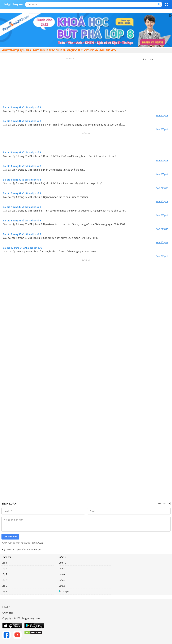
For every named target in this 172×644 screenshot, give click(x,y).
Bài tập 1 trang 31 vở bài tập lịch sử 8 (22, 107)
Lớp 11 (5, 563)
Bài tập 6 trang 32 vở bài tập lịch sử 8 (22, 193)
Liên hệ (6, 607)
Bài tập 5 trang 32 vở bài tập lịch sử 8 (22, 180)
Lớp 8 (62, 568)
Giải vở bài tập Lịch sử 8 (16, 50)
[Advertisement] (86, 83)
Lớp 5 (4, 580)
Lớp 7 (4, 574)
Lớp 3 (4, 586)
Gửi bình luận (10, 537)
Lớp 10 (63, 563)
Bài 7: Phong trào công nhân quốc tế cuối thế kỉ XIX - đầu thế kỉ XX (75, 50)
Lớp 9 (4, 568)
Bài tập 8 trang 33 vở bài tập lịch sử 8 (22, 221)
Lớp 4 (62, 580)
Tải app (64, 591)
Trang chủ (7, 557)
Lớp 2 (62, 586)
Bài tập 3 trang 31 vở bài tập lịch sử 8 (22, 152)
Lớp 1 (4, 592)
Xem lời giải (162, 115)
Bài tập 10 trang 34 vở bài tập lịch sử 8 (23, 248)
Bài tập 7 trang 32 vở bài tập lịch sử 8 (22, 207)
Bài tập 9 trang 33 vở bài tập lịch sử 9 (22, 234)
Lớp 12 (63, 557)
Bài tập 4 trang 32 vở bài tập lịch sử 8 (22, 166)
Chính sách (8, 613)
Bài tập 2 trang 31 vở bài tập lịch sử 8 (22, 121)
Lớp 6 (62, 574)
